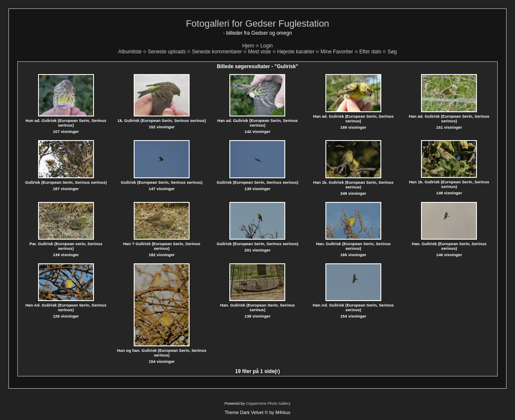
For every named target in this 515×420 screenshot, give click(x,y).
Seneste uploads (167, 52)
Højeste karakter (296, 52)
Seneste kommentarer (217, 52)
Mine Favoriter (337, 52)
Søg (392, 52)
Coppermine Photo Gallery (268, 403)
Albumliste (130, 52)
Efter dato (370, 52)
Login (266, 46)
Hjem (248, 46)
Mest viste (259, 52)
